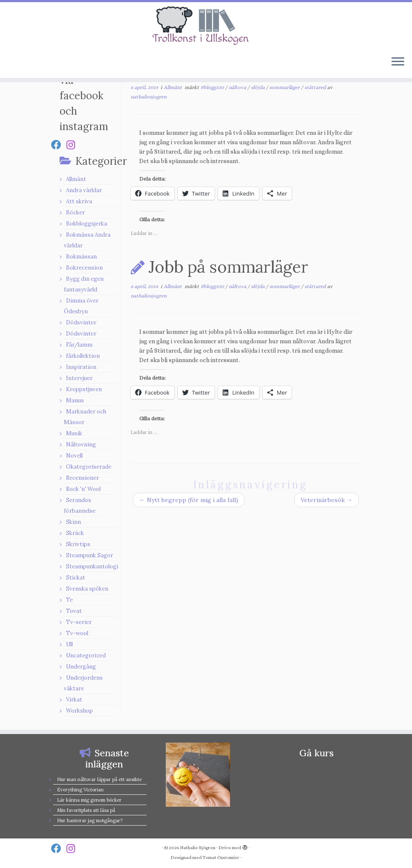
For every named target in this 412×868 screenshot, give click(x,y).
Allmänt (76, 179)
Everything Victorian (80, 790)
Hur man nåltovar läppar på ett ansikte (99, 779)
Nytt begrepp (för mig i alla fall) (189, 500)
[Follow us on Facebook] (59, 145)
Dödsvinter (81, 323)
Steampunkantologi (92, 566)
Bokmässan (81, 257)
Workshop (79, 711)
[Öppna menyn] (398, 62)
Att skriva (79, 201)
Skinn (73, 522)
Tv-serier (79, 622)
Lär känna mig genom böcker (89, 800)
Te (69, 600)
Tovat (74, 611)
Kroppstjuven (84, 389)
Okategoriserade (89, 467)
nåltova (238, 87)
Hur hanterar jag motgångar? (90, 820)
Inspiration (81, 367)
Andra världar (84, 190)
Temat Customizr (221, 858)
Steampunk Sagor (90, 555)
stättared (316, 87)
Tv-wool (77, 633)
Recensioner (82, 478)
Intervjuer (79, 378)
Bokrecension (84, 268)
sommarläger (285, 87)
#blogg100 (213, 87)
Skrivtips (78, 544)
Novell (74, 456)
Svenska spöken (87, 589)
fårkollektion (83, 356)
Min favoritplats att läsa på (86, 810)
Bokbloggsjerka (87, 224)
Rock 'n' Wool (83, 489)
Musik (74, 433)
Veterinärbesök (327, 500)
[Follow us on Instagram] (73, 145)
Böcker (75, 213)
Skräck (75, 533)
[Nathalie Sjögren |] (206, 26)
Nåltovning (81, 444)
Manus (75, 400)
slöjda (258, 87)
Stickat (76, 578)
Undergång (81, 667)
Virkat (74, 700)
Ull (69, 644)
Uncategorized (86, 655)
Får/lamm (79, 345)
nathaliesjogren (149, 97)
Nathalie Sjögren (198, 848)
